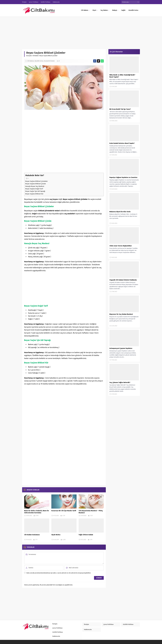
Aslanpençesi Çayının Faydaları (121, 348)
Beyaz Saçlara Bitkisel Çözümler (37, 181)
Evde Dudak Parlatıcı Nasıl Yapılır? (122, 143)
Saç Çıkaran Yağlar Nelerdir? (120, 382)
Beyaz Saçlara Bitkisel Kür (34, 194)
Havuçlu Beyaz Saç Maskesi (35, 186)
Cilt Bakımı (36, 56)
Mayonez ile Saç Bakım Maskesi (121, 314)
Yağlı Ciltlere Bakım (86, 535)
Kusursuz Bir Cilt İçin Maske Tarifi (64, 511)
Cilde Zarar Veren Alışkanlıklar (121, 246)
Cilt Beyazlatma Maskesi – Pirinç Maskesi (91, 512)
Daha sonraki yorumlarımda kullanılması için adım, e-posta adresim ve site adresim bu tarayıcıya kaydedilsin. (59, 573)
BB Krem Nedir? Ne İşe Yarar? (120, 109)
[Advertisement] (62, 32)
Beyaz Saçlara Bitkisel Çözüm (36, 184)
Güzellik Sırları (39, 61)
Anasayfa (29, 56)
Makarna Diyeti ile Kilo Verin (120, 212)
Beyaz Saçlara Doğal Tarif (34, 189)
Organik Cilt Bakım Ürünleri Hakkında (123, 280)
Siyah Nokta (56, 535)
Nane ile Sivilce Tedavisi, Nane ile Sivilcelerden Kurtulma (37, 512)
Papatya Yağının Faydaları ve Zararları (123, 177)
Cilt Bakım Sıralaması (32, 535)
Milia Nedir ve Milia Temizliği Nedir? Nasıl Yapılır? (122, 76)
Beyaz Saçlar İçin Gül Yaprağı (35, 191)
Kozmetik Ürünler (49, 61)
